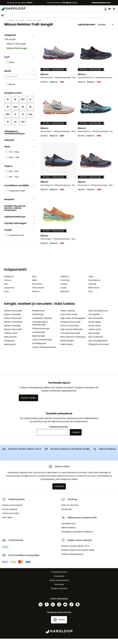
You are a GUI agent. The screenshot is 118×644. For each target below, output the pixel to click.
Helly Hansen (38, 293)
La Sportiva (9, 293)
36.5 (23, 105)
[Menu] (2, 15)
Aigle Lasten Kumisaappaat (73, 324)
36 (15, 105)
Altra (34, 282)
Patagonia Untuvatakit (99, 350)
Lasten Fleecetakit (69, 320)
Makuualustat (10, 342)
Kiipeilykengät (39, 341)
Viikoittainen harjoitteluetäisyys (19, 138)
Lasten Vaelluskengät (42, 345)
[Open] (34, 82)
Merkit (19, 76)
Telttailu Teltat (11, 339)
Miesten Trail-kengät (16, 49)
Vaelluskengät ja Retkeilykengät (40, 329)
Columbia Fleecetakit (70, 339)
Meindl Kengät (67, 346)
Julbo (91, 282)
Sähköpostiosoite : (59, 432)
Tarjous (19, 171)
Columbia (65, 286)
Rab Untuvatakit (96, 324)
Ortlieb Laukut (95, 335)
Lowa (6, 297)
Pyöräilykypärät (39, 349)
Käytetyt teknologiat (19, 229)
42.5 (30, 120)
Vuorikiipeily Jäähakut (42, 324)
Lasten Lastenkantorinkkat (44, 353)
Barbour (36, 297)
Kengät (11, 26)
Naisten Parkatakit (12, 320)
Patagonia (9, 282)
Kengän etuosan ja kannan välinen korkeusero (19, 213)
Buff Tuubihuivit (96, 342)
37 (30, 105)
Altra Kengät (94, 339)
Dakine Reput (67, 350)
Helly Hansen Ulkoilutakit (72, 335)
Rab (6, 289)
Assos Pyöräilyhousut (98, 316)
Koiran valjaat (95, 327)
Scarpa (64, 289)
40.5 (8, 120)
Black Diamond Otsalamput (73, 342)
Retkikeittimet (38, 316)
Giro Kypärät (94, 320)
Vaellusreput (38, 320)
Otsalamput (9, 346)
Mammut (65, 297)
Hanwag (92, 289)
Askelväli (19, 145)
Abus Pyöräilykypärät (98, 346)
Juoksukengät (39, 338)
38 (8, 112)
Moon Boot (37, 289)
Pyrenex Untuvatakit (70, 331)
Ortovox (8, 286)
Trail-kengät (20, 26)
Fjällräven (65, 282)
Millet (35, 286)
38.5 (15, 112)
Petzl (91, 297)
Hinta (19, 152)
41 (15, 120)
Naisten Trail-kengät (17, 54)
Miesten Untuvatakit (13, 327)
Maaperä (19, 205)
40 (30, 112)
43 (8, 127)
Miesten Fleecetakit (13, 335)
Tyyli (19, 62)
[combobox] (20, 82)
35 (8, 105)
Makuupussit (10, 350)
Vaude (63, 293)
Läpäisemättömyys (19, 222)
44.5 (23, 127)
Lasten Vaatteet (68, 316)
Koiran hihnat (95, 331)
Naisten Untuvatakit (13, 316)
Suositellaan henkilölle (19, 191)
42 (23, 120)
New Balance (95, 286)
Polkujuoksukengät (41, 334)
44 (15, 127)
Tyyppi (19, 235)
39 (23, 112)
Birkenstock (94, 293)
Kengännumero (19, 98)
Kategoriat (19, 40)
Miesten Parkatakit (12, 331)
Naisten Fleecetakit (13, 324)
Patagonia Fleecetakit (70, 327)
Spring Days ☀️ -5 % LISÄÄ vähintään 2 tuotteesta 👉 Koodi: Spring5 (59, 20)
